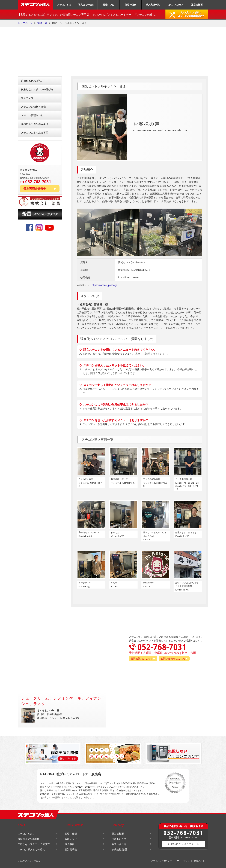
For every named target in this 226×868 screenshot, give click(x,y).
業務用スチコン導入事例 (35, 124)
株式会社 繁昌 (119, 849)
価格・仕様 (71, 834)
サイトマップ (183, 861)
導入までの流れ (86, 5)
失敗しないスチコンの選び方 (37, 89)
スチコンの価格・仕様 (33, 107)
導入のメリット (30, 98)
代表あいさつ (119, 839)
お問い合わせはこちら (173, 659)
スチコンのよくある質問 (35, 133)
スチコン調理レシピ (32, 115)
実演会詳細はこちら (142, 659)
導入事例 (70, 844)
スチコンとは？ (26, 834)
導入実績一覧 (153, 5)
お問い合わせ (119, 844)
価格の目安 (131, 5)
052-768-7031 (183, 833)
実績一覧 (42, 23)
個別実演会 (71, 849)
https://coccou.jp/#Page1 (105, 285)
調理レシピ (108, 5)
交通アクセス (200, 861)
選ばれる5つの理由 (32, 81)
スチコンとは (64, 5)
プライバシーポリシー (162, 861)
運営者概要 (197, 5)
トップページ (25, 23)
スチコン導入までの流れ (31, 849)
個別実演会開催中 (35, 189)
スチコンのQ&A (175, 5)
